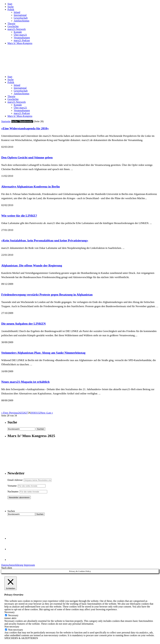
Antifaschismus (22, 21)
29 (32, 413)
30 (34, 413)
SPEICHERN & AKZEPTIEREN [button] (21, 638)
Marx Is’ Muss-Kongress (20, 43)
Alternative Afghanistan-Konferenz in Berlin (30, 186)
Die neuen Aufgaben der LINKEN (23, 324)
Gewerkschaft (21, 18)
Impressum (29, 565)
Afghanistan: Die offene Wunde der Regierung (32, 265)
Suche (11, 7)
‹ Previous (13, 413)
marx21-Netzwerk (17, 29)
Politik (11, 9)
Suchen (11, 511)
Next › (44, 413)
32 (39, 413)
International (20, 15)
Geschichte (13, 26)
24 (19, 413)
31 (37, 413)
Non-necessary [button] (12, 627)
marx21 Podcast (22, 40)
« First (4, 413)
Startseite (6, 121)
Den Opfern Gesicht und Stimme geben (27, 157)
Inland (17, 12)
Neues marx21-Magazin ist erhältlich (25, 382)
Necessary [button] (10, 612)
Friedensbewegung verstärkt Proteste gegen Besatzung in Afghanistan (47, 294)
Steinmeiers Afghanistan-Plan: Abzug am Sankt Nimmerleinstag (43, 353)
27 (27, 413)
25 (22, 413)
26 (24, 413)
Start (10, 4)
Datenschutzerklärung (12, 565)
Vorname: (12, 486)
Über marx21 (20, 35)
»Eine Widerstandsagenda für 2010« (25, 128)
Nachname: (13, 492)
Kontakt (18, 32)
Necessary (13, 615)
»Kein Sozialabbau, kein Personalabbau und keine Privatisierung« (45, 240)
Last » (50, 413)
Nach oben (7, 568)
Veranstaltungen (22, 38)
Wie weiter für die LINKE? (19, 216)
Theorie (11, 24)
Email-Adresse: (16, 480)
